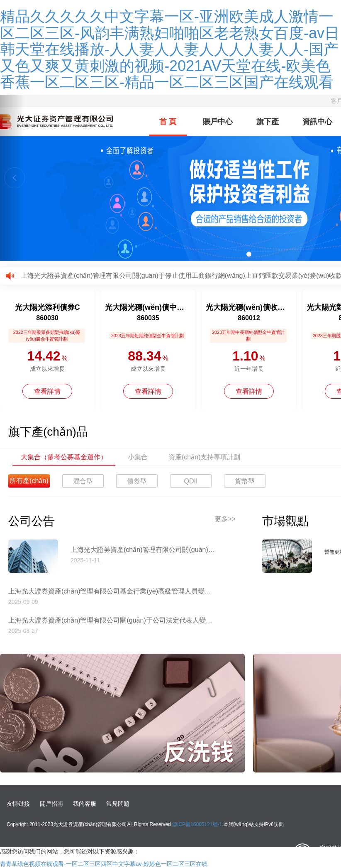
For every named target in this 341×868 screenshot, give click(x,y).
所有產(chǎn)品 (29, 482)
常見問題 (118, 804)
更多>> (225, 519)
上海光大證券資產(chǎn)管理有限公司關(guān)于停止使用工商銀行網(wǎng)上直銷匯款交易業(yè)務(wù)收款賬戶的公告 (143, 550)
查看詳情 (47, 391)
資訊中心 (317, 122)
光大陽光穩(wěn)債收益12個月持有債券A (249, 307)
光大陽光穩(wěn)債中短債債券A (148, 307)
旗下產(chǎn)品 (268, 127)
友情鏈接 (18, 804)
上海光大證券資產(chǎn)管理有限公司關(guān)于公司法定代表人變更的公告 (112, 620)
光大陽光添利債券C (47, 307)
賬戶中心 (218, 122)
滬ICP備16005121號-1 (197, 824)
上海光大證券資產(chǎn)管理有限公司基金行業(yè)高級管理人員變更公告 (112, 591)
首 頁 (168, 122)
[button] (12, 178)
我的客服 (85, 804)
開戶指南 (51, 804)
